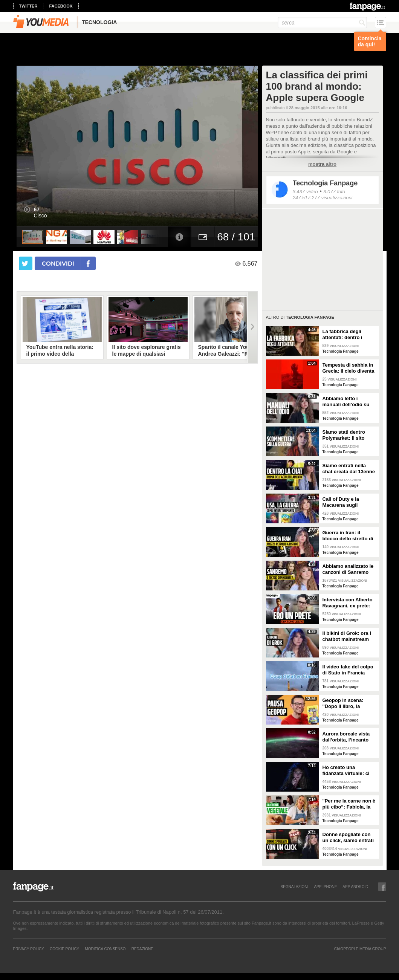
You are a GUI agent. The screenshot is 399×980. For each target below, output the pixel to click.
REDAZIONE (142, 949)
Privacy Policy (29, 949)
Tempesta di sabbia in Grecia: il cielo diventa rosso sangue (349, 368)
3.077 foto (334, 192)
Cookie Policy (64, 949)
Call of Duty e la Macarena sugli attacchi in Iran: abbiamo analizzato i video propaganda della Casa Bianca (346, 502)
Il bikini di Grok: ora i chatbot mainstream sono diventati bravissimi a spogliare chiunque (348, 636)
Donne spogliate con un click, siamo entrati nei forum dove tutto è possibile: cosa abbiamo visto (348, 838)
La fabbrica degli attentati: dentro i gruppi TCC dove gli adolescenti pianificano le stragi (350, 335)
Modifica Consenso (105, 949)
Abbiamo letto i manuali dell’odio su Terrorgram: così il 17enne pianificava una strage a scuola (349, 402)
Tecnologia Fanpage (325, 183)
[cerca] (322, 23)
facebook (61, 6)
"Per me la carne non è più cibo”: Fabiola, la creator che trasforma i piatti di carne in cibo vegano (349, 804)
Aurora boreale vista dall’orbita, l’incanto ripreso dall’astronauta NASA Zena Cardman (349, 737)
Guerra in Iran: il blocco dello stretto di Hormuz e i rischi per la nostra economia (349, 536)
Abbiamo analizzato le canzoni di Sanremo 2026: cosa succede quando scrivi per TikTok (348, 569)
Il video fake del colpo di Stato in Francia (348, 670)
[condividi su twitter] (26, 263)
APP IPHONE (325, 887)
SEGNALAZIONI (294, 887)
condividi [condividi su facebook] (58, 263)
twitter (28, 6)
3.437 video (305, 192)
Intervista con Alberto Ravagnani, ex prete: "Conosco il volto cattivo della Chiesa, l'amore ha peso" (348, 603)
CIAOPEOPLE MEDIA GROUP (360, 949)
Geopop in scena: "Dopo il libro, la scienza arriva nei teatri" (343, 703)
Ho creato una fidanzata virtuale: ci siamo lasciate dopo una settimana (346, 771)
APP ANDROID (355, 887)
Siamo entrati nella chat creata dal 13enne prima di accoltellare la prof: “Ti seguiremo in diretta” (349, 469)
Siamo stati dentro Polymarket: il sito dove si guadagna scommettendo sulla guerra (346, 435)
